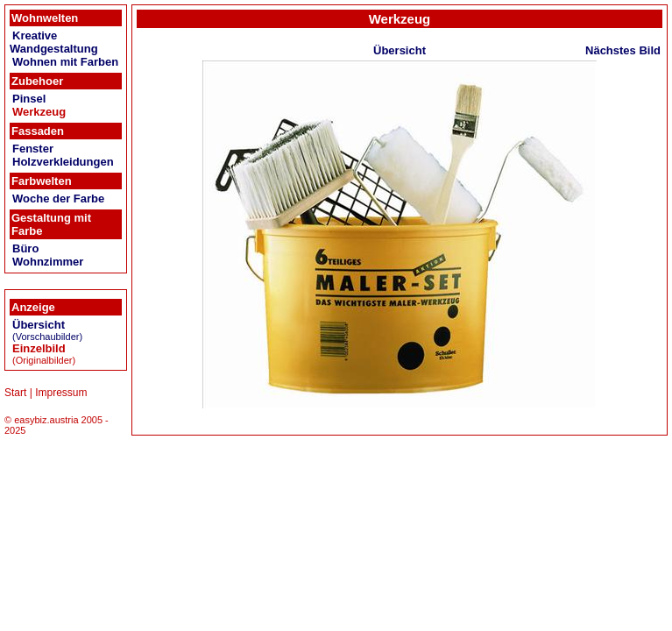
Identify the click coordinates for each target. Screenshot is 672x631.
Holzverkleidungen (63, 162)
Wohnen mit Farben (65, 62)
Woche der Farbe (58, 199)
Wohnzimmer (48, 262)
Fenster (33, 149)
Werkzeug (39, 112)
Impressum (61, 393)
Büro (25, 248)
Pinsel (29, 99)
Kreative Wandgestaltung (54, 42)
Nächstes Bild (623, 50)
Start (15, 393)
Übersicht (39, 325)
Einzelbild (39, 348)
